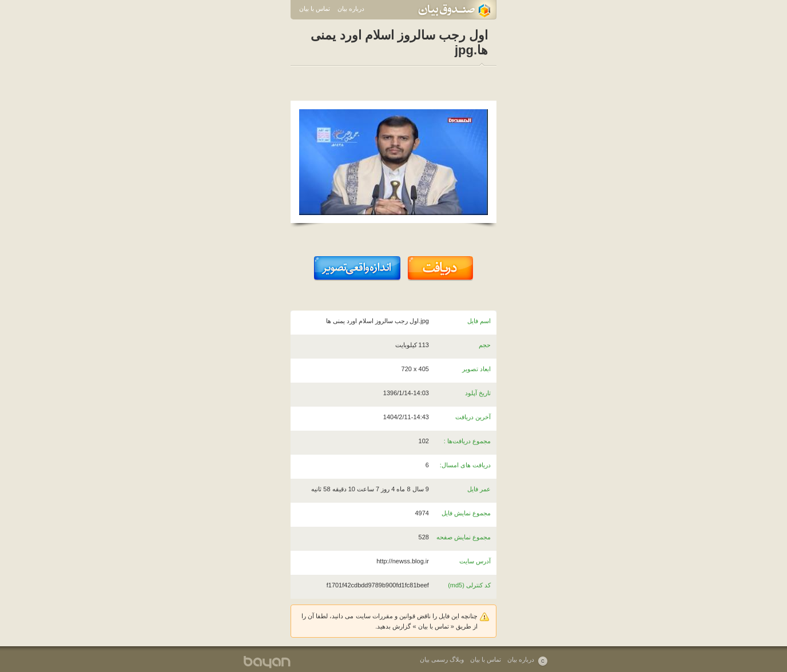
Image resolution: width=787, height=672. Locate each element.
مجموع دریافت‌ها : (467, 441)
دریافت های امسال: (465, 465)
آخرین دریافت (473, 417)
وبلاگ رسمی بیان (442, 659)
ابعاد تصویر (476, 369)
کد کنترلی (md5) (469, 585)
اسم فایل (479, 321)
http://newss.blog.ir (403, 561)
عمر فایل (479, 489)
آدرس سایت (475, 561)
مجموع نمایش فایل (466, 513)
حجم (485, 345)
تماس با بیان (315, 9)
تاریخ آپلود (478, 393)
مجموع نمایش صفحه (464, 537)
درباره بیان (351, 9)
